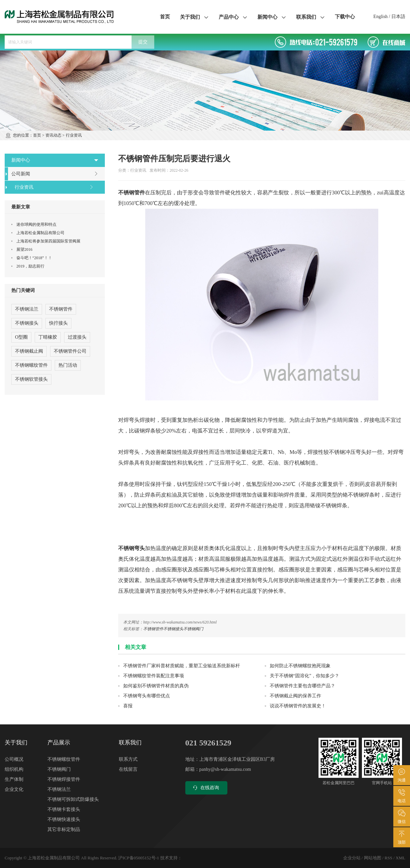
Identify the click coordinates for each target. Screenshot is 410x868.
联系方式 (128, 759)
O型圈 (21, 337)
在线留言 (128, 769)
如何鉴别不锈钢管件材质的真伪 (156, 686)
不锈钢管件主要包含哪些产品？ (302, 686)
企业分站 (352, 858)
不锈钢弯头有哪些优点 (147, 696)
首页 (165, 17)
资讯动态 (53, 135)
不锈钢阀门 (193, 629)
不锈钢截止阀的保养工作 (295, 696)
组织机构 (14, 769)
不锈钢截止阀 (29, 351)
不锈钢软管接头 (31, 379)
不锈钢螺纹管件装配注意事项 (154, 676)
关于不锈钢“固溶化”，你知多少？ (304, 676)
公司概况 (14, 759)
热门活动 (68, 365)
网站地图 (373, 858)
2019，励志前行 (30, 266)
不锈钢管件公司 (70, 351)
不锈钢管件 (153, 629)
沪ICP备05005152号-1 (139, 858)
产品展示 (59, 743)
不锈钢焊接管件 (64, 779)
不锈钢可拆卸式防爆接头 (73, 799)
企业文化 (14, 789)
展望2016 (24, 249)
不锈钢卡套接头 (64, 809)
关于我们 (194, 17)
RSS (388, 858)
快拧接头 (58, 323)
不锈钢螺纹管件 (31, 365)
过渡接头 (77, 337)
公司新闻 (55, 174)
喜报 (128, 706)
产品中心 (233, 17)
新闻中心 (272, 17)
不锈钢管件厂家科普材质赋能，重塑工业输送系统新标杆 (182, 666)
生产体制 (14, 779)
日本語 (398, 17)
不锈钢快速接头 (64, 819)
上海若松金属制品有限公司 (40, 233)
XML (400, 858)
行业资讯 (74, 135)
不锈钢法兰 (27, 309)
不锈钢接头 (173, 629)
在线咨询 (206, 788)
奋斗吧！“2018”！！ (34, 258)
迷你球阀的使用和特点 (36, 224)
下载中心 (345, 17)
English (380, 17)
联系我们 (311, 17)
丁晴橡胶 (48, 337)
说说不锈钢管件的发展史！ (298, 706)
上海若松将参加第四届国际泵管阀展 (48, 241)
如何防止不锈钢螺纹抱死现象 (300, 666)
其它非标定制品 (64, 829)
